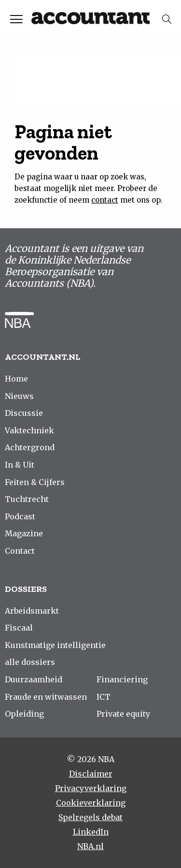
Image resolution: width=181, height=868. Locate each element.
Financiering (122, 679)
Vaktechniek (29, 430)
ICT (104, 697)
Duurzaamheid (34, 679)
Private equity (123, 714)
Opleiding (24, 714)
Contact (20, 551)
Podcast (20, 516)
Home (16, 379)
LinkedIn (91, 832)
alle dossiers (30, 662)
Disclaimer (91, 774)
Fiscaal (19, 628)
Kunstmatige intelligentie (55, 645)
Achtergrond (30, 447)
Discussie (24, 413)
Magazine (24, 533)
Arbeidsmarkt (32, 611)
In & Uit (20, 465)
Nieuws (19, 396)
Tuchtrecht (27, 499)
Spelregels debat (90, 817)
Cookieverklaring (91, 803)
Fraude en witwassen (46, 697)
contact (105, 200)
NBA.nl (90, 846)
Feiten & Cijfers (35, 482)
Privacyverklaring (91, 788)
